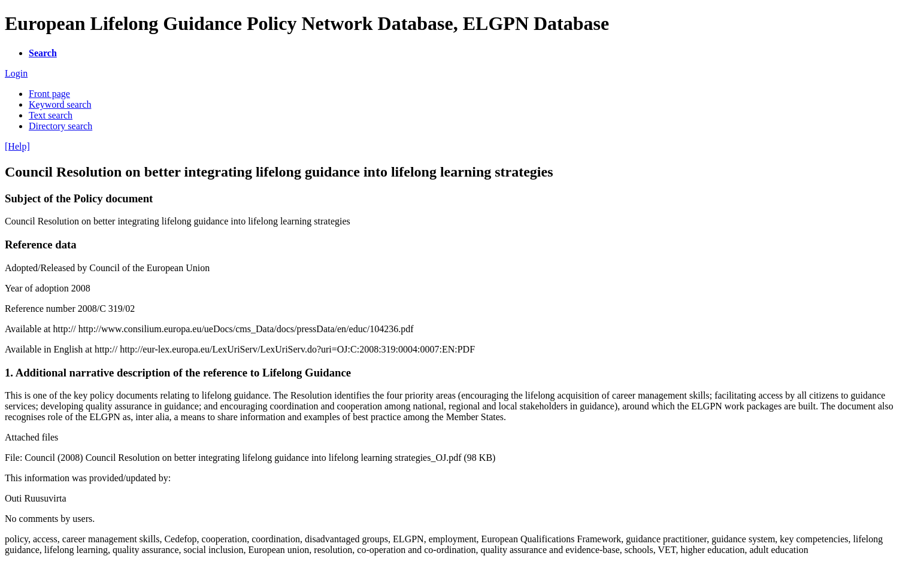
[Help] (17, 146)
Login (16, 73)
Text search (51, 115)
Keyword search (60, 104)
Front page (49, 94)
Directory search (60, 126)
